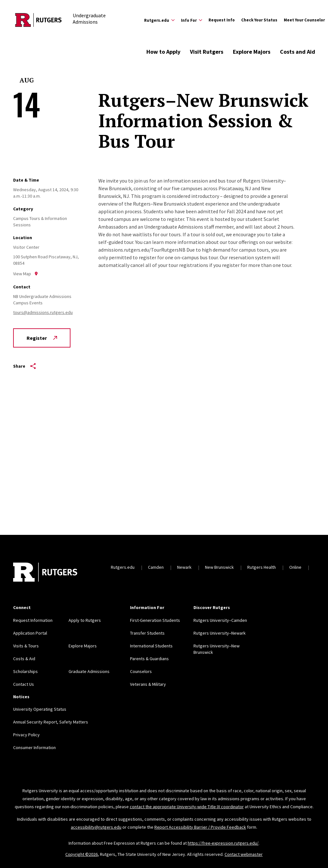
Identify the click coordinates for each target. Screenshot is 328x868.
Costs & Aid (24, 659)
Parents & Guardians (149, 659)
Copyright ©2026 (82, 854)
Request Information (33, 620)
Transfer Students (147, 633)
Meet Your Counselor (304, 20)
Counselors (141, 671)
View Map (26, 274)
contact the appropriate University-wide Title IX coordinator (187, 807)
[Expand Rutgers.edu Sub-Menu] (159, 20)
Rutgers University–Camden (220, 620)
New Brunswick (219, 567)
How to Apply (163, 52)
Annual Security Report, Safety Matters (51, 722)
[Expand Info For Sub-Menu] (192, 20)
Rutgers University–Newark (220, 633)
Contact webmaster (244, 854)
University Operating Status (40, 709)
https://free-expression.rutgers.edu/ (223, 843)
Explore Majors (252, 52)
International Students (151, 646)
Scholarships (25, 671)
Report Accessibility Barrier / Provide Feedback (200, 827)
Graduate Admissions (89, 671)
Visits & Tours (26, 646)
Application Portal (30, 633)
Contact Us (24, 684)
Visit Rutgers (207, 52)
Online (295, 567)
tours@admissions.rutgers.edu (43, 312)
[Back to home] (45, 573)
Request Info (222, 20)
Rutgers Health (262, 567)
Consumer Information (34, 747)
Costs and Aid (298, 52)
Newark (184, 567)
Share (25, 366)
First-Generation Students (155, 620)
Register (42, 338)
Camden (156, 567)
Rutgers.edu (123, 567)
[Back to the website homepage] (38, 20)
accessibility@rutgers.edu (96, 827)
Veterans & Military (148, 684)
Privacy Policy (26, 735)
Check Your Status (259, 20)
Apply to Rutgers (85, 620)
